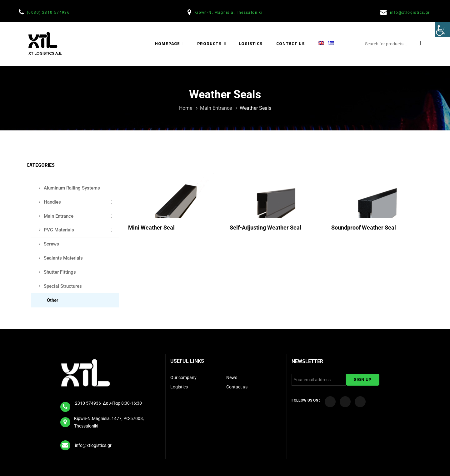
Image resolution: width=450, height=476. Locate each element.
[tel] (66, 405)
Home (186, 108)
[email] (66, 443)
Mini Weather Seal (152, 228)
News (232, 377)
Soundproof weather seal (364, 228)
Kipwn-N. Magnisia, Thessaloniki (229, 13)
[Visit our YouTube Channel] (345, 402)
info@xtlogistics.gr (411, 13)
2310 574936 (88, 403)
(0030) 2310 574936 (49, 13)
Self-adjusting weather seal (266, 228)
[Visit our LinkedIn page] (360, 402)
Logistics (180, 387)
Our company (183, 377)
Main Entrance (217, 108)
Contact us (237, 387)
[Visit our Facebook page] (330, 402)
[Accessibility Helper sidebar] (442, 29)
